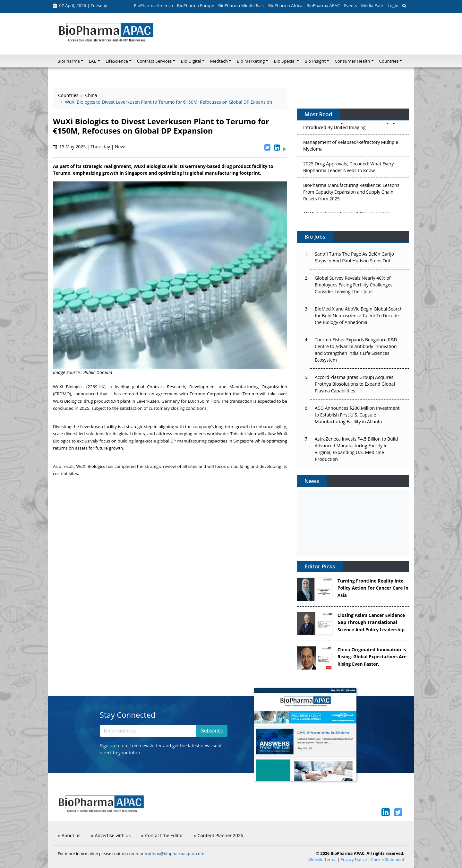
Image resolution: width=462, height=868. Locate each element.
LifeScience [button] (117, 61)
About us (69, 835)
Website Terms (322, 859)
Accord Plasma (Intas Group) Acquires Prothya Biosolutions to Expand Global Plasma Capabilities (355, 384)
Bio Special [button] (285, 61)
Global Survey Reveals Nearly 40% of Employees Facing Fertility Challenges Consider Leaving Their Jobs (354, 285)
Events (350, 5)
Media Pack (372, 5)
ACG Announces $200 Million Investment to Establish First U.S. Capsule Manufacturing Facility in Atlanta (357, 415)
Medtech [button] (219, 61)
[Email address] (148, 731)
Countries (68, 95)
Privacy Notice (354, 859)
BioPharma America (153, 5)
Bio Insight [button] (315, 61)
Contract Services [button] (154, 61)
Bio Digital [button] (191, 61)
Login (393, 5)
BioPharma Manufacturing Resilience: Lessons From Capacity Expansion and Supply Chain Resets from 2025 (351, 193)
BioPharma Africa (285, 5)
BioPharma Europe (196, 5)
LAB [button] (93, 61)
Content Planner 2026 (218, 835)
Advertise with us (111, 835)
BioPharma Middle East (241, 5)
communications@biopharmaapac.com (166, 854)
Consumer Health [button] (352, 61)
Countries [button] (389, 61)
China (91, 95)
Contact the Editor (162, 835)
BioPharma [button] (69, 61)
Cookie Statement (388, 859)
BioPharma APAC (323, 5)
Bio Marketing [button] (251, 61)
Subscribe (212, 731)
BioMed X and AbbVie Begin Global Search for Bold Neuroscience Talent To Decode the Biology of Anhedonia (359, 316)
